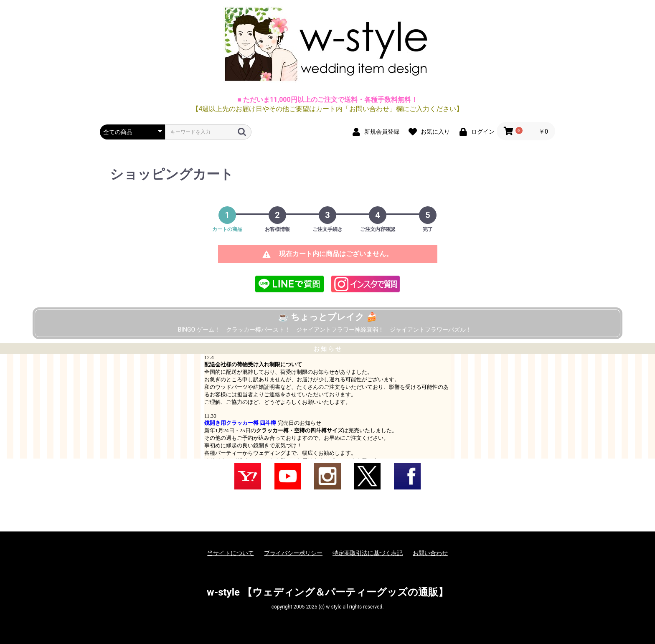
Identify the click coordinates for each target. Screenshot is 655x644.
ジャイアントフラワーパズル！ (431, 330)
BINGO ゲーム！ (199, 330)
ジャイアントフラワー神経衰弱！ (340, 330)
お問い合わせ (430, 553)
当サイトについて (231, 553)
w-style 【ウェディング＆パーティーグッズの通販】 (327, 592)
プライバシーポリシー (293, 553)
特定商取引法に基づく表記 (368, 553)
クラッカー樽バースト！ (258, 330)
